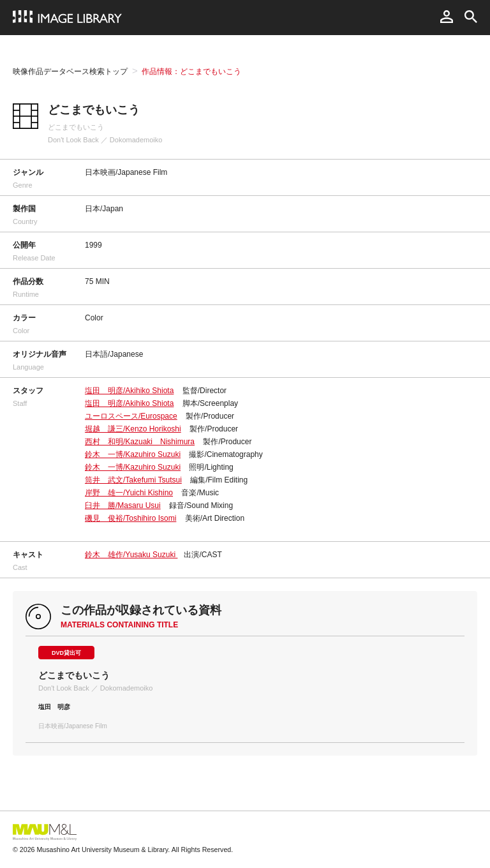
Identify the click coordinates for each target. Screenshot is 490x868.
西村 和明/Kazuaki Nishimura (140, 442)
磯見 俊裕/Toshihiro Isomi (130, 518)
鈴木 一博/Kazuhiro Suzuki (133, 454)
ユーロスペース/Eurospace (131, 416)
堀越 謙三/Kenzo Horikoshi (133, 429)
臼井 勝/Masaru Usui (123, 505)
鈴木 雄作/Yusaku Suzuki (131, 555)
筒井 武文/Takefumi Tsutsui (133, 480)
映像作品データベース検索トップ (70, 71)
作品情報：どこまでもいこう (191, 71)
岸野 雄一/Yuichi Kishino (129, 493)
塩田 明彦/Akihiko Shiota (129, 391)
